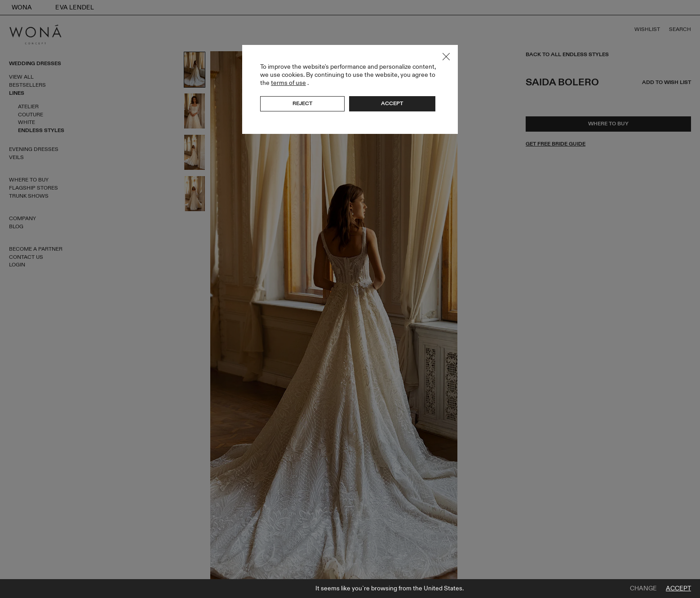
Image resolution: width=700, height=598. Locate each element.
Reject (302, 103)
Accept (678, 589)
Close (446, 57)
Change (643, 589)
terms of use (288, 83)
